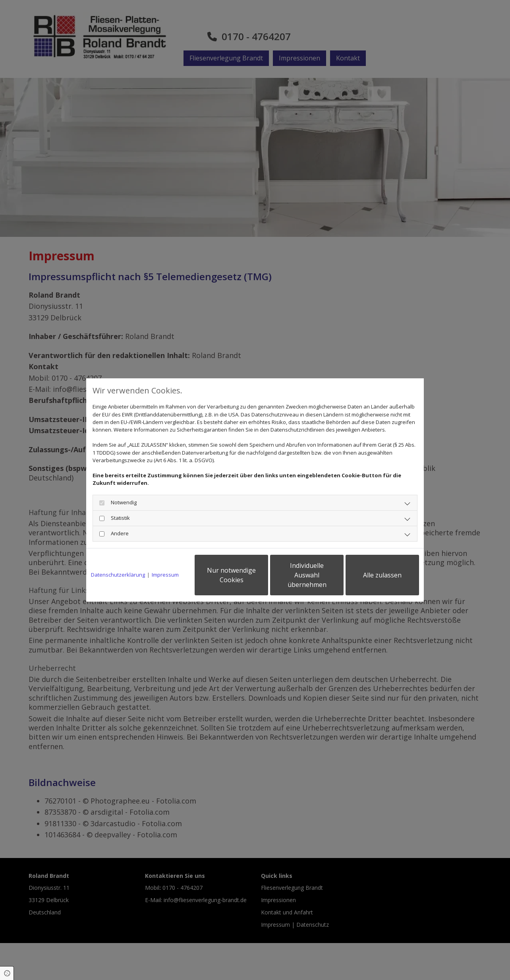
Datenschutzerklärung (118, 575)
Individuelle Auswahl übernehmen (307, 575)
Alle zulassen (382, 575)
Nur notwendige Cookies (231, 575)
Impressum (165, 575)
